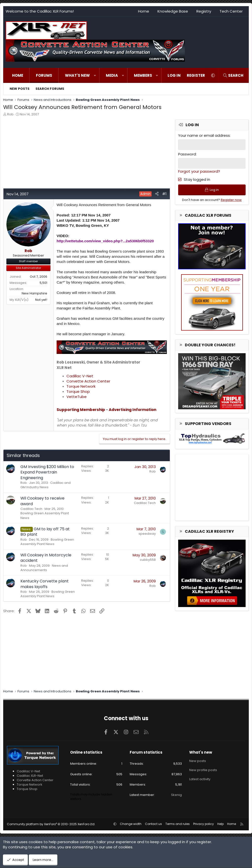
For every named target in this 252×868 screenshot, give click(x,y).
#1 (164, 194)
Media (112, 75)
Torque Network (81, 386)
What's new (77, 75)
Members (143, 75)
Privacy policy (204, 824)
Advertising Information (133, 410)
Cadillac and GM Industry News (46, 485)
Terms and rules (178, 824)
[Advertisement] (86, 154)
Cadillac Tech (31, 509)
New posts (20, 89)
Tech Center (231, 11)
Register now (231, 200)
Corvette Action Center (88, 381)
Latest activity (200, 779)
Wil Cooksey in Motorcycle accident (46, 558)
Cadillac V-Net (80, 376)
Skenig (176, 795)
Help (220, 824)
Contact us (153, 824)
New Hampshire (34, 293)
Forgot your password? (199, 171)
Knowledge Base (173, 11)
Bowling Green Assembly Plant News (45, 515)
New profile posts (203, 770)
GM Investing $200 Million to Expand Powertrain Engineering (47, 472)
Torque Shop (78, 391)
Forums (44, 75)
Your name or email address (204, 135)
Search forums (50, 89)
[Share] (157, 194)
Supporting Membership (81, 410)
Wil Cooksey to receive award (42, 501)
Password (187, 154)
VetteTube (77, 397)
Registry (204, 11)
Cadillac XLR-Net (30, 776)
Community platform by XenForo (51, 824)
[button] (95, 75)
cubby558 (148, 560)
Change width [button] (131, 824)
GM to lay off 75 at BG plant (45, 532)
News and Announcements (44, 568)
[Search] (233, 75)
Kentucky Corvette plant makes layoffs (45, 584)
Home (144, 11)
